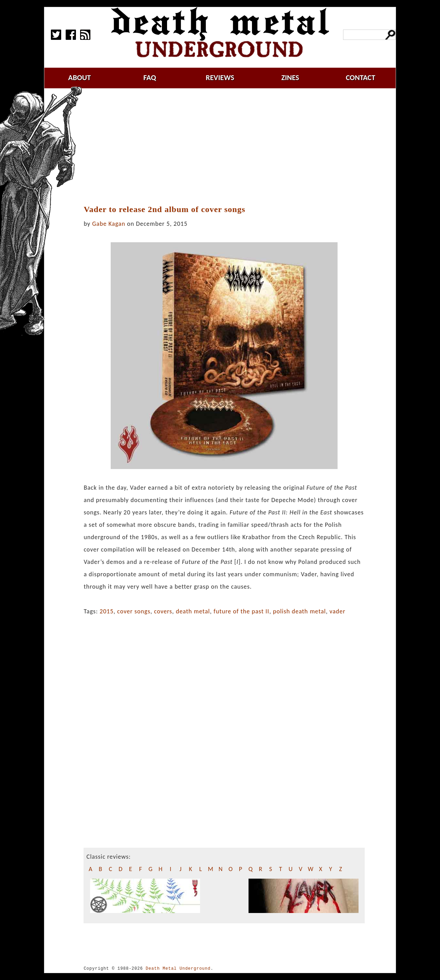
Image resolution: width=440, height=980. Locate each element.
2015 (107, 611)
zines (290, 77)
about (79, 77)
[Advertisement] (228, 147)
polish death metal (299, 611)
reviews (220, 77)
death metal (193, 611)
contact (361, 77)
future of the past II (241, 611)
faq (150, 77)
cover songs (134, 611)
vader (338, 611)
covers (163, 611)
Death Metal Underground (178, 968)
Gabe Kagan (109, 224)
